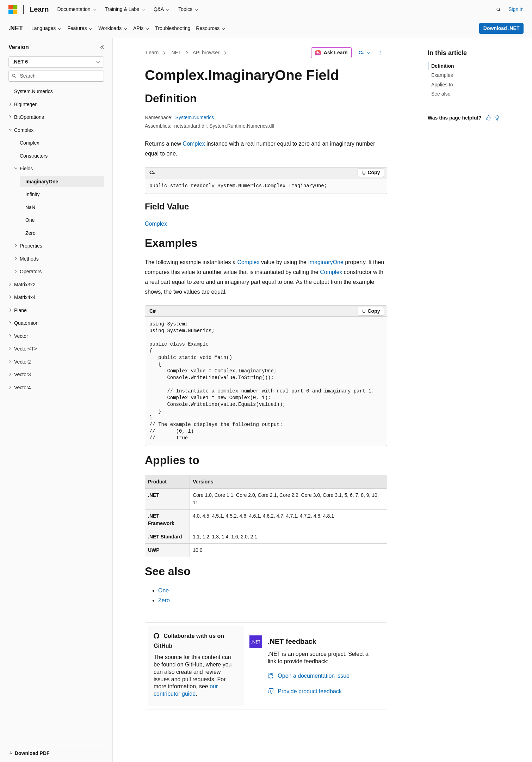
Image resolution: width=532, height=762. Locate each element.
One (163, 590)
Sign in (516, 9)
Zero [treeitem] (30, 233)
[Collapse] (102, 47)
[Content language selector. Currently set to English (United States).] (42, 749)
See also (441, 94)
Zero (164, 600)
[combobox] (56, 62)
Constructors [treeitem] (34, 156)
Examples (442, 75)
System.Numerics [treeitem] (33, 91)
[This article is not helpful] (497, 118)
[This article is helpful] (488, 118)
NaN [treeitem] (30, 207)
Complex (194, 144)
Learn (153, 53)
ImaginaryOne (326, 262)
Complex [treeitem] (29, 143)
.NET (176, 53)
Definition (443, 66)
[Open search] (499, 10)
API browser (206, 53)
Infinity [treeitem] (32, 194)
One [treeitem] (30, 220)
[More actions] (381, 53)
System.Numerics (195, 117)
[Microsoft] (13, 10)
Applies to (442, 85)
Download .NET (502, 28)
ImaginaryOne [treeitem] (42, 182)
